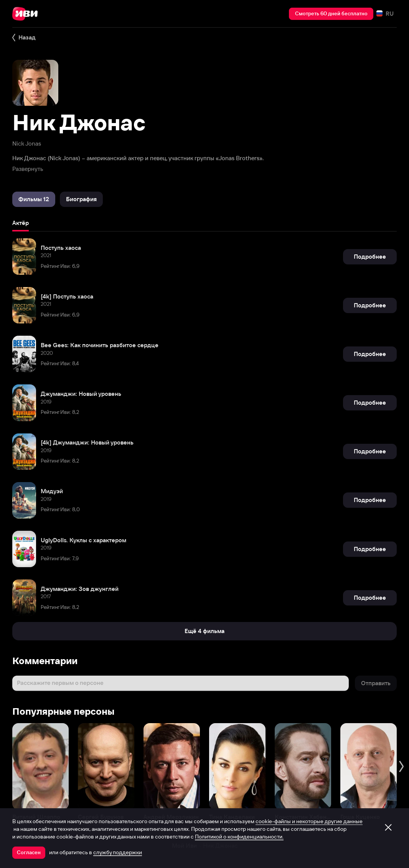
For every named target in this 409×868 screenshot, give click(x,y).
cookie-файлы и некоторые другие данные (309, 821)
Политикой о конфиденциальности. (239, 837)
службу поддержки (118, 852)
